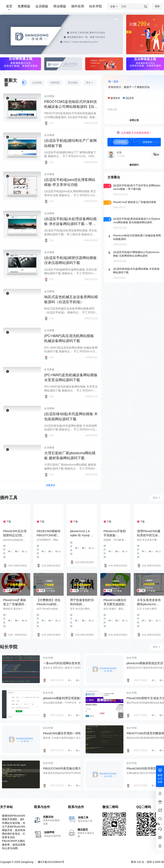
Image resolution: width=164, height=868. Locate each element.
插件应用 (78, 6)
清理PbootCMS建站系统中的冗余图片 (149, 535)
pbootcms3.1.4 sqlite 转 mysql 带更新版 (82, 535)
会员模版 (42, 6)
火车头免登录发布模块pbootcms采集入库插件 (149, 604)
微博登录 (115, 98)
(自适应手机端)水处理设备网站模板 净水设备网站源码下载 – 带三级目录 (70, 224)
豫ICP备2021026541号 (51, 862)
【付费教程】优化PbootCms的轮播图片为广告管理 (49, 604)
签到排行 (134, 165)
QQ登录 (130, 98)
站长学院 (96, 6)
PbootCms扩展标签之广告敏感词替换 (15, 604)
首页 (9, 6)
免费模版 (24, 6)
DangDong (27, 862)
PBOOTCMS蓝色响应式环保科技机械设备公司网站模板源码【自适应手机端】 (71, 107)
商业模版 (60, 6)
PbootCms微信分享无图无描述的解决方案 (115, 604)
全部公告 (134, 120)
